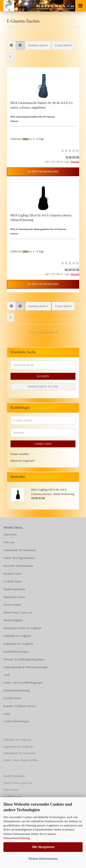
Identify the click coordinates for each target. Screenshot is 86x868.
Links (7, 714)
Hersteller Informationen (18, 566)
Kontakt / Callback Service (19, 706)
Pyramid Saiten (13, 573)
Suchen (43, 376)
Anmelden (43, 444)
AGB (7, 675)
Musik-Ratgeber (13, 620)
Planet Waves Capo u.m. (18, 612)
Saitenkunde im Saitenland (19, 550)
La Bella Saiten (13, 581)
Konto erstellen (20, 454)
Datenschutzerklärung (17, 838)
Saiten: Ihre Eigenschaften (19, 558)
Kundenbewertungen (16, 651)
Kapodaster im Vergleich (18, 644)
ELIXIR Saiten (12, 698)
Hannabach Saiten (14, 597)
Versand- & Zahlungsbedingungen (24, 659)
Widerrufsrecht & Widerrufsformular (25, 667)
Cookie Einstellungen (16, 721)
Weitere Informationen (43, 859)
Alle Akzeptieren (43, 847)
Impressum (10, 534)
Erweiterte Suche (43, 387)
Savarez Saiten (12, 605)
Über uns (9, 542)
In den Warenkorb (43, 172)
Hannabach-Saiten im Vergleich (22, 628)
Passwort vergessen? (23, 461)
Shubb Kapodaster (14, 589)
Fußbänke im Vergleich (17, 636)
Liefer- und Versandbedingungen (23, 683)
